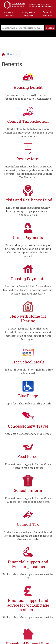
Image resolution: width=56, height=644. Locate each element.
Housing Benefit (28, 87)
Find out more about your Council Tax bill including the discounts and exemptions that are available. (28, 536)
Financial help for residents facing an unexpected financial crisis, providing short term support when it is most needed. (28, 251)
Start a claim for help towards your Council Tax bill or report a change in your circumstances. (28, 133)
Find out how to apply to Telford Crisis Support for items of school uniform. (28, 500)
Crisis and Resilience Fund (28, 200)
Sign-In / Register (28, 14)
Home (10, 54)
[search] (22, 28)
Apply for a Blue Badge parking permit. (28, 403)
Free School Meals (28, 362)
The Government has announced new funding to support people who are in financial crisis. (28, 211)
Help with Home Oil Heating (28, 318)
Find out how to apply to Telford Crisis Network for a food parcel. (28, 466)
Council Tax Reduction (28, 121)
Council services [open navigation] (47, 14)
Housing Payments (28, 279)
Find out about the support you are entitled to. (28, 576)
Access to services (9, 14)
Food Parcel (28, 456)
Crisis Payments (28, 238)
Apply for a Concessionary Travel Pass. (28, 434)
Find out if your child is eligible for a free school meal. (28, 371)
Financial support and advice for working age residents (28, 605)
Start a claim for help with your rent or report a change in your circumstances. (28, 97)
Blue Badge (28, 396)
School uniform (28, 490)
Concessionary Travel (28, 426)
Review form (28, 159)
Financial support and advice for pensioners (28, 564)
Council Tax (28, 524)
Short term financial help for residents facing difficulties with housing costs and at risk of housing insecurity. (28, 290)
